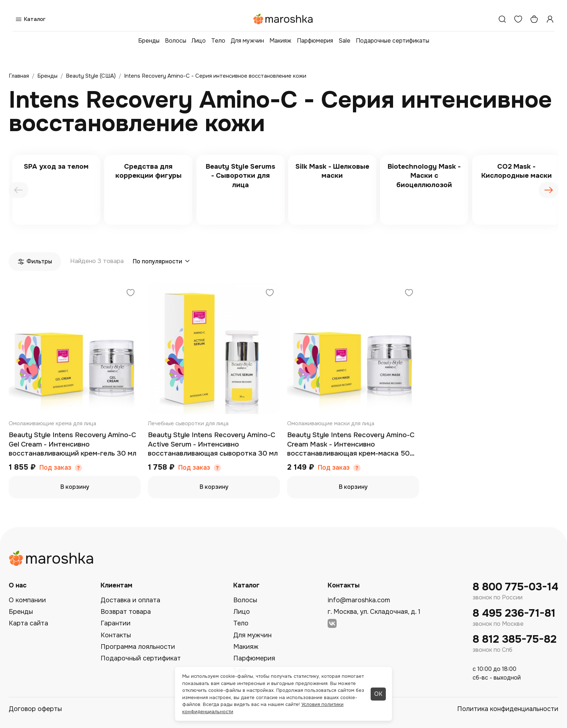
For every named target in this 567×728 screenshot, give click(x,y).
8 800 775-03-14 (515, 587)
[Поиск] (502, 19)
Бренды (149, 41)
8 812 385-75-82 (515, 639)
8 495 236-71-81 (514, 613)
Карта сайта (28, 623)
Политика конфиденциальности (508, 709)
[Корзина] (534, 19)
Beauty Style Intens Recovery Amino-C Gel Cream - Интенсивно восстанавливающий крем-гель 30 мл (73, 444)
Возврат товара (126, 612)
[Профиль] (550, 19)
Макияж (280, 41)
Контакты (116, 635)
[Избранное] (518, 19)
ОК (378, 694)
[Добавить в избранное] (131, 294)
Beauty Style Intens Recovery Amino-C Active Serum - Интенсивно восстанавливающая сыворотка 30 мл (213, 444)
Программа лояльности (138, 647)
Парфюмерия (315, 41)
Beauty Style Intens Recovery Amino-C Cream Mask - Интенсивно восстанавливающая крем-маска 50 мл (351, 445)
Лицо (199, 41)
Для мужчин (247, 41)
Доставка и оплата (130, 600)
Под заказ (55, 468)
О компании (27, 600)
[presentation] (18, 190)
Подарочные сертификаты (393, 41)
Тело (218, 41)
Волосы (176, 41)
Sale (344, 41)
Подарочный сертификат (141, 658)
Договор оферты (35, 709)
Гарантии (116, 623)
